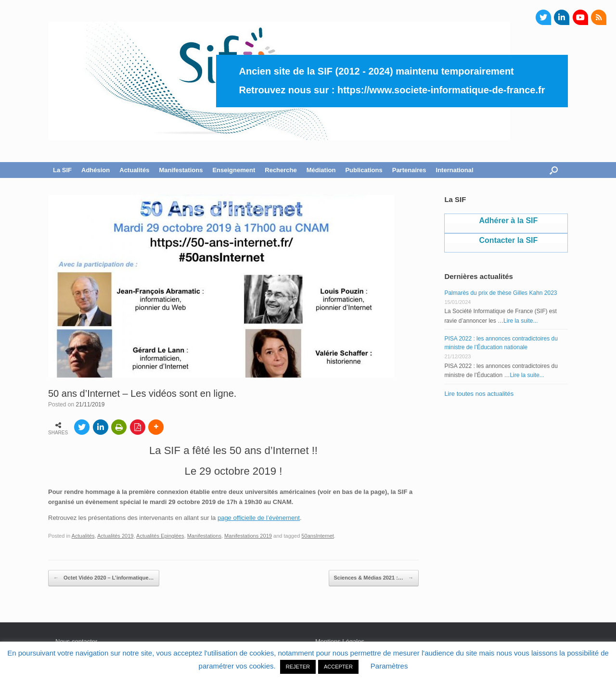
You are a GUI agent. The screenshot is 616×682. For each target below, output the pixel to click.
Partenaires (409, 170)
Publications (364, 170)
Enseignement (234, 170)
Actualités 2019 (115, 536)
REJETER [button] (298, 667)
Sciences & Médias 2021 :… (374, 578)
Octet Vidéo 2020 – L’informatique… (104, 578)
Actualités (134, 170)
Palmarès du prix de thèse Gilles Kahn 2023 (500, 293)
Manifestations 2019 (248, 536)
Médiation (321, 170)
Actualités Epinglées (160, 536)
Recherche (281, 170)
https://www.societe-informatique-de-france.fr (441, 90)
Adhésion (96, 170)
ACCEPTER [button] (338, 667)
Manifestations (181, 170)
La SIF (62, 170)
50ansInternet (318, 536)
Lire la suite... (520, 321)
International (455, 170)
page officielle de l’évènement (259, 518)
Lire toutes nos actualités (479, 394)
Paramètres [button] (389, 666)
